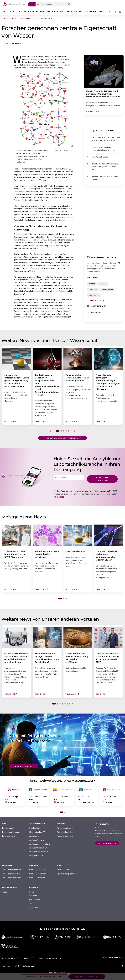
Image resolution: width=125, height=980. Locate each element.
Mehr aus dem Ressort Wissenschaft (62, 438)
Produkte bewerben (65, 832)
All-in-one (34, 908)
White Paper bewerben (11, 874)
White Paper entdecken (11, 870)
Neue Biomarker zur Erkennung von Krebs (105, 178)
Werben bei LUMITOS (10, 958)
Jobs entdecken (64, 870)
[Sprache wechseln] (120, 12)
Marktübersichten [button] (49, 12)
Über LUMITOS (29, 958)
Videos (4, 892)
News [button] (24, 12)
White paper (34, 900)
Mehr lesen (61, 497)
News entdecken (8, 828)
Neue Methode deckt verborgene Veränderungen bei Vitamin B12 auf (105, 167)
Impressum (6, 966)
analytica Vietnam (38, 848)
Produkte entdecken (65, 828)
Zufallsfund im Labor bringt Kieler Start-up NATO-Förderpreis (106, 139)
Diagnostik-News (24, 766)
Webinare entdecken (38, 870)
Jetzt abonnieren (107, 843)
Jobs (31, 904)
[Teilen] (115, 12)
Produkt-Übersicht (65, 836)
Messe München (37, 832)
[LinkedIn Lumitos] (122, 966)
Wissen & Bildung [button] (88, 12)
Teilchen (34, 59)
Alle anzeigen (95, 300)
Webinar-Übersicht (37, 878)
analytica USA (36, 856)
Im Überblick (35, 828)
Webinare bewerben (38, 874)
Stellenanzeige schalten (67, 874)
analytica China (37, 840)
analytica (34, 836)
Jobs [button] (75, 12)
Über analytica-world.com (50, 958)
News (32, 892)
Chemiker (50, 59)
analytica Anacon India (40, 844)
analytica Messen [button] (12, 12)
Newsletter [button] (104, 12)
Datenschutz (28, 966)
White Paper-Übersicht (11, 878)
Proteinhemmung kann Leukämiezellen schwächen (103, 149)
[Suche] (69, 4)
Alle (31, 4)
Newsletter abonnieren (102, 479)
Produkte (33, 896)
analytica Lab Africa (39, 852)
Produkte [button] (33, 12)
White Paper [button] (66, 12)
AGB (17, 966)
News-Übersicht (8, 836)
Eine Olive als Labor (100, 157)
